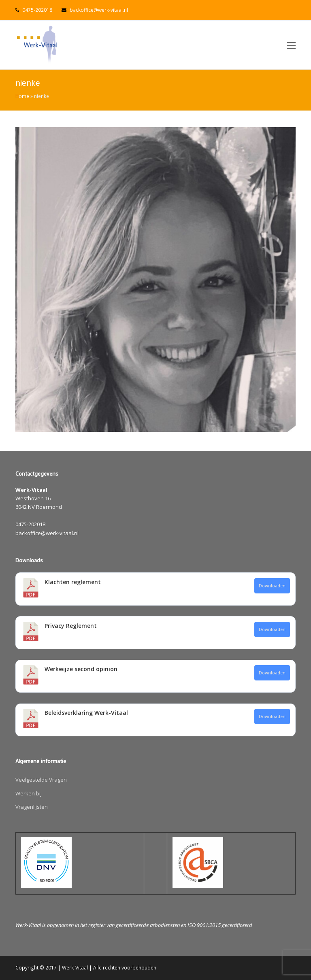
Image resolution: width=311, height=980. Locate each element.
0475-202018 (37, 10)
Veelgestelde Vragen (41, 780)
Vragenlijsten (32, 807)
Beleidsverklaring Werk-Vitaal (86, 713)
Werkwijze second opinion (81, 669)
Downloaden (272, 586)
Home (22, 96)
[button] (291, 45)
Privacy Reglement (71, 626)
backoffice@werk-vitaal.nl (99, 10)
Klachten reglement (73, 582)
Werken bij (29, 793)
